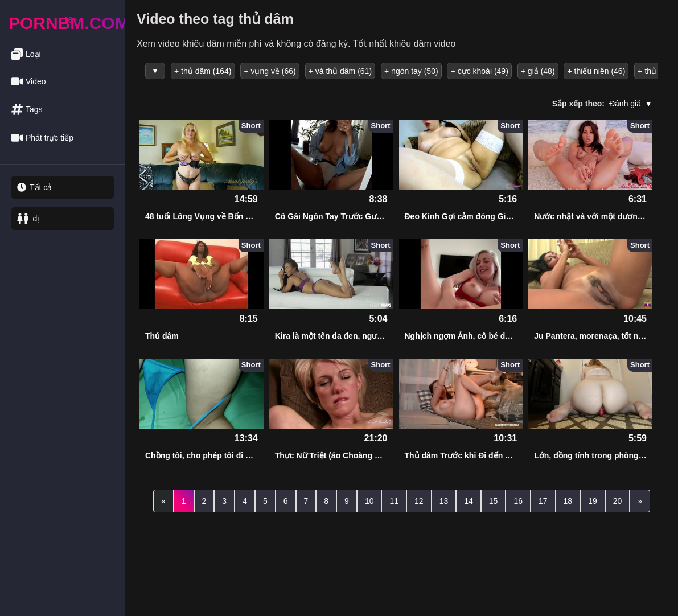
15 (494, 500)
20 (618, 500)
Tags (27, 110)
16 (518, 500)
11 (394, 500)
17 (543, 500)
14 (469, 500)
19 (593, 500)
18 (568, 500)
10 (369, 500)
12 (419, 500)
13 (444, 500)
